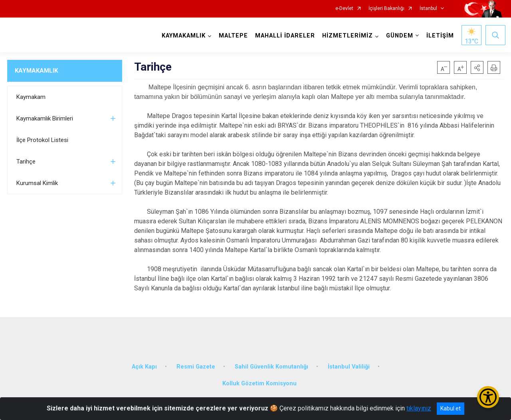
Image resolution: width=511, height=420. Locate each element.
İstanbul (428, 9)
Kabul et (451, 408)
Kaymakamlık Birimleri (45, 118)
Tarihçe (26, 162)
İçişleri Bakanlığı (386, 9)
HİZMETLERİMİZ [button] (346, 36)
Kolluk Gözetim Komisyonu (259, 379)
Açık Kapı (144, 362)
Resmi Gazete (196, 362)
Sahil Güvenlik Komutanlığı (271, 362)
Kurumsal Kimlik (37, 183)
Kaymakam (31, 97)
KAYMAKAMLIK (36, 71)
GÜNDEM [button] (398, 36)
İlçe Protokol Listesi (42, 140)
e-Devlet (344, 9)
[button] (477, 67)
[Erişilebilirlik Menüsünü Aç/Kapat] (488, 397)
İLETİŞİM (439, 36)
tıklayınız (419, 408)
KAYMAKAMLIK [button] (182, 36)
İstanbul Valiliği (349, 362)
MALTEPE (232, 36)
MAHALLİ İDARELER (284, 36)
